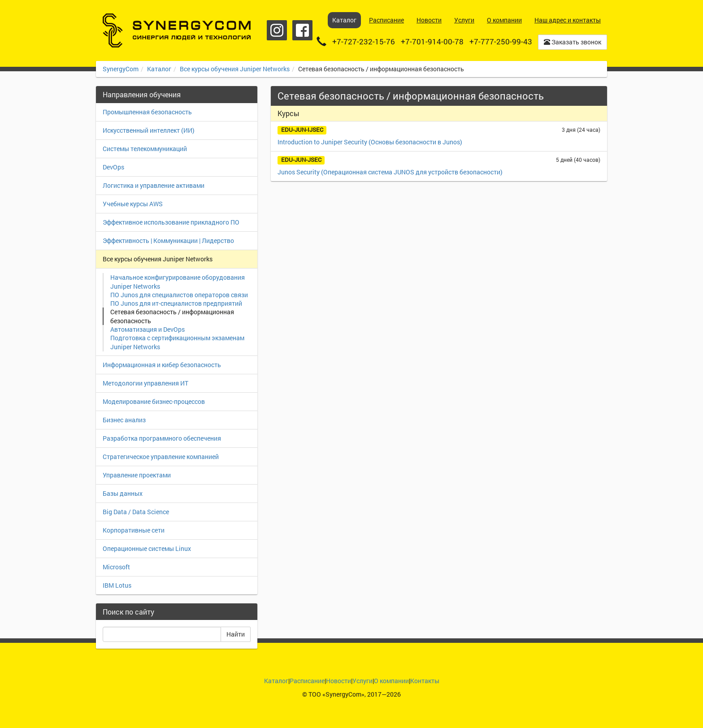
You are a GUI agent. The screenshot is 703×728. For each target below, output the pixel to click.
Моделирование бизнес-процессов (154, 401)
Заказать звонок (573, 42)
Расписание (307, 681)
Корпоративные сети (134, 530)
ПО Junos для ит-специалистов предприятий (176, 303)
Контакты (425, 681)
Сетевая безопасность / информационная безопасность (172, 316)
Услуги (362, 681)
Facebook (302, 30)
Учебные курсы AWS (133, 204)
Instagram (277, 30)
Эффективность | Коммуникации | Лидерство (168, 240)
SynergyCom (121, 69)
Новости (338, 681)
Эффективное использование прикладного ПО (171, 222)
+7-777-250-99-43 (501, 41)
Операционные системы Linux (147, 548)
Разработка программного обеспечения (162, 438)
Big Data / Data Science (136, 512)
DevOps (113, 167)
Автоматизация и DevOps (148, 329)
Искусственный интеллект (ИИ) (149, 130)
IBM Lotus (117, 585)
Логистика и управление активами (154, 185)
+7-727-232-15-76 (364, 41)
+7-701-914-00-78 (432, 41)
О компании (391, 681)
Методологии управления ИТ (145, 383)
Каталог (159, 69)
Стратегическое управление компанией (161, 457)
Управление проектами (137, 475)
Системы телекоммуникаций (145, 149)
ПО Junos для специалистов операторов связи (179, 295)
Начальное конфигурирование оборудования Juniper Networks (178, 282)
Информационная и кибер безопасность (162, 365)
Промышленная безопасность (147, 112)
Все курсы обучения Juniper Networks (235, 69)
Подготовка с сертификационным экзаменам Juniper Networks (177, 342)
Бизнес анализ (124, 420)
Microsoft (116, 567)
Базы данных (123, 493)
